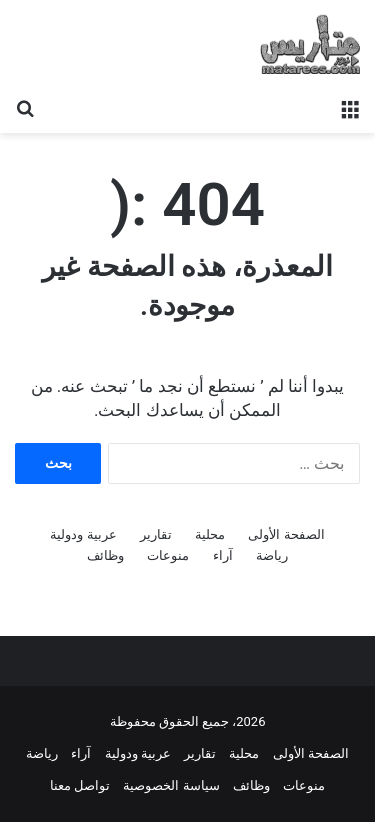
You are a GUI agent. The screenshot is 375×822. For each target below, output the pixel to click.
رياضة (272, 555)
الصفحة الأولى (286, 534)
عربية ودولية (83, 534)
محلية (210, 534)
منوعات (168, 555)
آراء (223, 555)
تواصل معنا (80, 785)
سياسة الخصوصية (171, 785)
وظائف (105, 555)
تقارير (156, 534)
